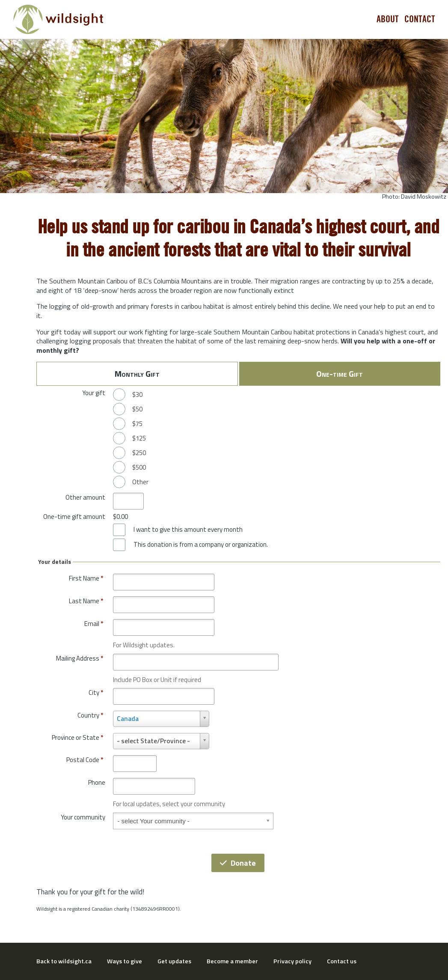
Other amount (85, 497)
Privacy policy (292, 961)
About (388, 19)
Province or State (77, 737)
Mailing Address (80, 658)
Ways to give (125, 961)
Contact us (342, 961)
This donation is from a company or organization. (201, 545)
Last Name (86, 601)
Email (94, 624)
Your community (83, 817)
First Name (86, 578)
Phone (97, 782)
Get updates (174, 961)
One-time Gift (340, 374)
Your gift (94, 393)
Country (90, 715)
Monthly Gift (137, 374)
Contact (420, 19)
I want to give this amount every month (188, 530)
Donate (238, 863)
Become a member (232, 961)
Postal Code (85, 760)
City (96, 693)
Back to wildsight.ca (64, 961)
